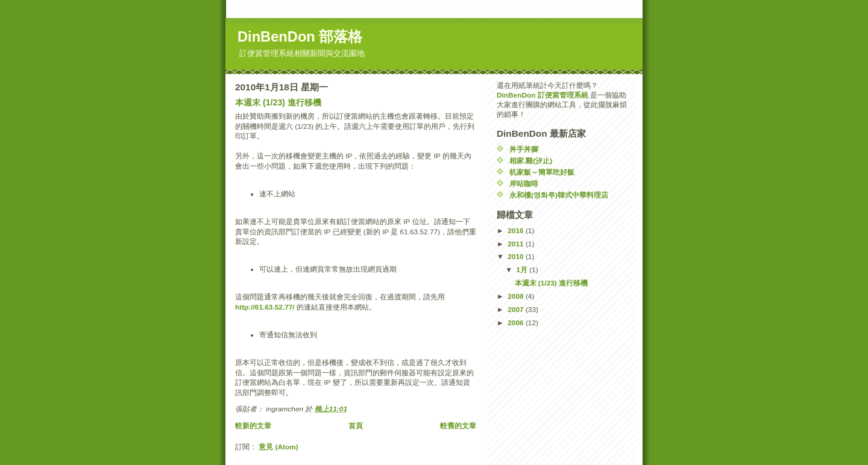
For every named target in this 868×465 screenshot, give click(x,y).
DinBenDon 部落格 (300, 37)
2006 (517, 323)
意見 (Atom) (278, 447)
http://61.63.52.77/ (265, 307)
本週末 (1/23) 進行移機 (278, 102)
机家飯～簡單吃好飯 (542, 172)
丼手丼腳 (524, 149)
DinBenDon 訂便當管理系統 (542, 95)
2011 (517, 244)
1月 (523, 270)
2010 (517, 257)
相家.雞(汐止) (531, 161)
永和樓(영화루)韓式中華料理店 (559, 195)
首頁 (356, 426)
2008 (517, 296)
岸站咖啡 (524, 184)
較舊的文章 (458, 426)
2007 (517, 310)
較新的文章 (253, 426)
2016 (517, 231)
